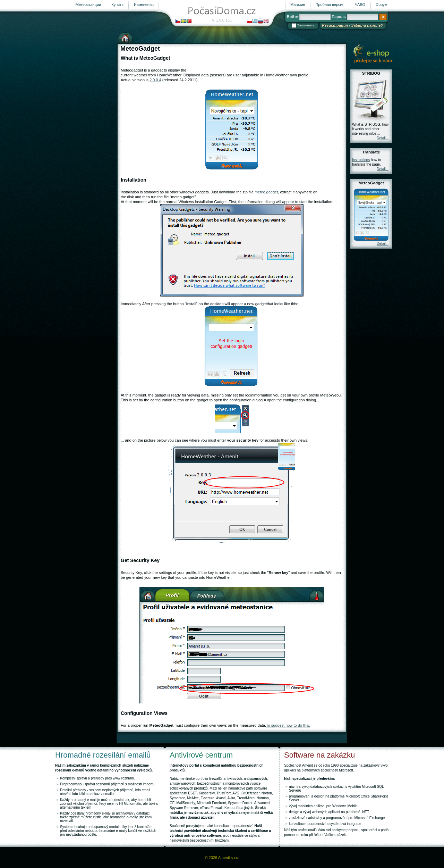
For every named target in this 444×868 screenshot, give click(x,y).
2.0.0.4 (155, 80)
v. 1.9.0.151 (222, 20)
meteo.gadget (266, 192)
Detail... (383, 138)
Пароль (339, 17)
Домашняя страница (125, 37)
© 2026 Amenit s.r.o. (222, 858)
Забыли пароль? (367, 25)
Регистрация (335, 25)
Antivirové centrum (201, 755)
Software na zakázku (319, 755)
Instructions (361, 160)
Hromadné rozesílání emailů (103, 755)
